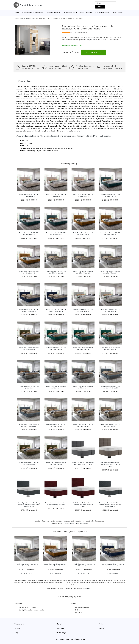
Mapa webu (60, 628)
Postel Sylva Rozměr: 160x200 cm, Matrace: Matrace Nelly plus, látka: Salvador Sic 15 (29, 505)
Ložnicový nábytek (53, 13)
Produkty (22, 18)
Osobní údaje (61, 633)
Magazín (59, 624)
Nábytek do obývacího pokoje (32, 13)
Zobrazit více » (114, 40)
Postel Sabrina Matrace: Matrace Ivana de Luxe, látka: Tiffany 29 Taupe (110, 465)
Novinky (17, 628)
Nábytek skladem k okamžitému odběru (78, 13)
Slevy (16, 633)
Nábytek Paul (91, 40)
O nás (101, 624)
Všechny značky (20, 624)
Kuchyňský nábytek (102, 13)
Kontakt (101, 628)
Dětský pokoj (118, 13)
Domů (17, 13)
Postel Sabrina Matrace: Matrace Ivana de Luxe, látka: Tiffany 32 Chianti (83, 505)
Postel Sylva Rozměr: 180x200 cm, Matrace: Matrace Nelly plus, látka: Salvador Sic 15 (110, 505)
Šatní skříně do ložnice (82, 524)
